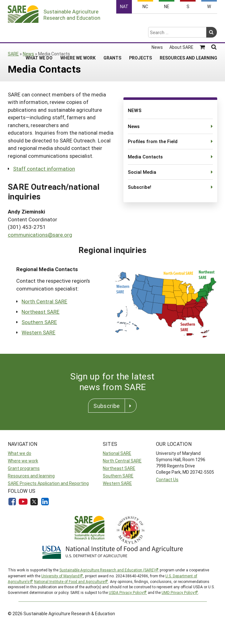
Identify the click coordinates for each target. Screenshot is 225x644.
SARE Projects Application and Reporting (48, 483)
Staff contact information (44, 169)
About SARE (181, 23)
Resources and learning (31, 476)
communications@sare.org (40, 235)
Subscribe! (140, 187)
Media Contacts (145, 157)
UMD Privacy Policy (178, 592)
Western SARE (38, 332)
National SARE (117, 453)
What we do (20, 453)
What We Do (39, 33)
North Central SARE (44, 301)
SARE (13, 54)
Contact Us (167, 479)
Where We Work (78, 33)
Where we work (23, 461)
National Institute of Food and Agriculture (69, 581)
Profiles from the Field (153, 141)
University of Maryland (60, 576)
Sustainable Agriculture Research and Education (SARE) (107, 570)
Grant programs (24, 468)
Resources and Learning (188, 33)
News (157, 23)
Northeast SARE (40, 312)
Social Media (142, 172)
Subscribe (107, 406)
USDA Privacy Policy (126, 592)
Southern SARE (39, 322)
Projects (140, 33)
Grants (112, 33)
